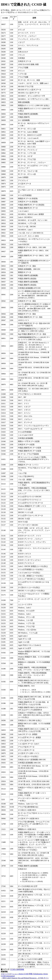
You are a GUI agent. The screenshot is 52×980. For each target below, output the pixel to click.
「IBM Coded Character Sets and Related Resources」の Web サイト (25, 978)
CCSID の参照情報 (17, 969)
